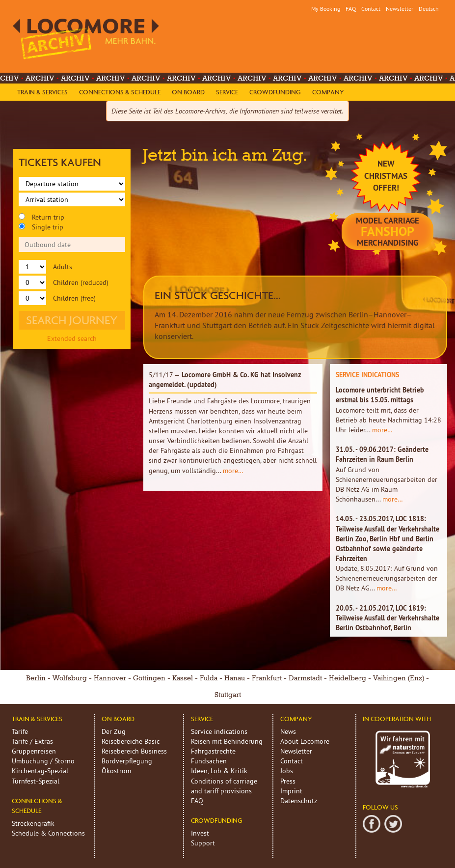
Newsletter (400, 9)
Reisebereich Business (134, 751)
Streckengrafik (33, 823)
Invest (200, 833)
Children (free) (57, 298)
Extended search (72, 338)
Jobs (287, 771)
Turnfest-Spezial (36, 781)
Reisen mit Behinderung (227, 741)
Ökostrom (116, 771)
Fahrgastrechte (213, 751)
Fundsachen (209, 761)
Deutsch (429, 9)
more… (233, 471)
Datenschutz (299, 801)
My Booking (326, 9)
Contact (371, 9)
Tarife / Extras (32, 741)
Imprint (291, 791)
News (288, 731)
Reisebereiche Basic (131, 741)
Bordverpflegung (127, 761)
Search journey (72, 320)
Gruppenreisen (34, 751)
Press (288, 781)
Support (203, 843)
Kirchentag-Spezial (40, 771)
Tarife (20, 731)
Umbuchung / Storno (43, 761)
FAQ (351, 9)
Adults (45, 267)
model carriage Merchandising (387, 231)
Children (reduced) (64, 282)
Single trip (41, 227)
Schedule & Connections (48, 833)
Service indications (219, 731)
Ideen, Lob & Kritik (219, 771)
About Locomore (305, 741)
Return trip (41, 217)
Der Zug (114, 731)
